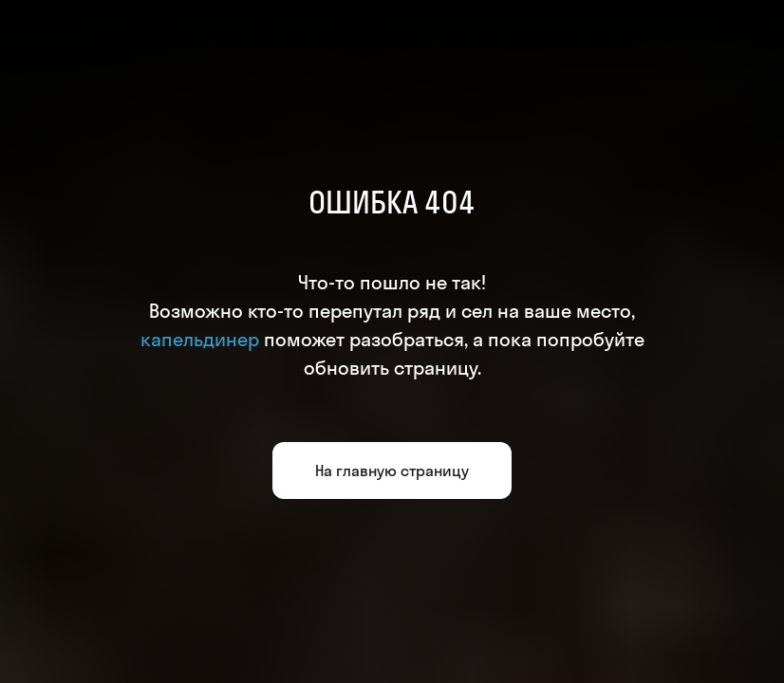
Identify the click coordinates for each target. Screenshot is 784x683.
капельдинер (200, 339)
